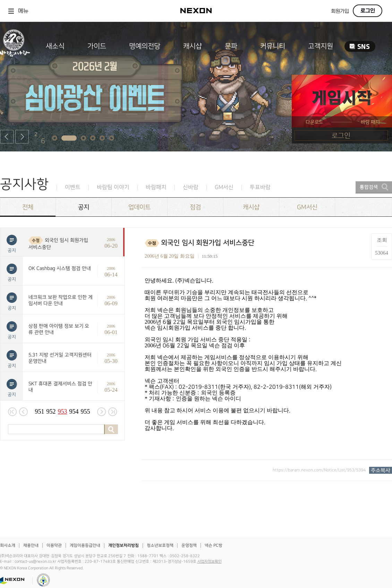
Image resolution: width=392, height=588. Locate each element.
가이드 (97, 46)
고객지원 (321, 46)
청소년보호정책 (160, 545)
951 (40, 412)
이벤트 (73, 187)
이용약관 (54, 545)
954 (74, 412)
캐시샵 (193, 46)
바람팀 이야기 (113, 187)
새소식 (55, 46)
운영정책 (189, 545)
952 (51, 412)
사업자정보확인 (210, 562)
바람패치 (156, 187)
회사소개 (8, 545)
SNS (360, 46)
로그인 (368, 11)
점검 (195, 207)
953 (63, 412)
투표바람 (260, 187)
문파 (231, 46)
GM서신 (224, 187)
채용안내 (31, 545)
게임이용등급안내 (85, 545)
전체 (28, 207)
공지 (84, 207)
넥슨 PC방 (214, 545)
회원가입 (340, 11)
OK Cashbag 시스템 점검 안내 (60, 268)
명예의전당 (145, 46)
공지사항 (24, 184)
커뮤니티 (273, 46)
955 (86, 412)
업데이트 (139, 207)
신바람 (191, 187)
